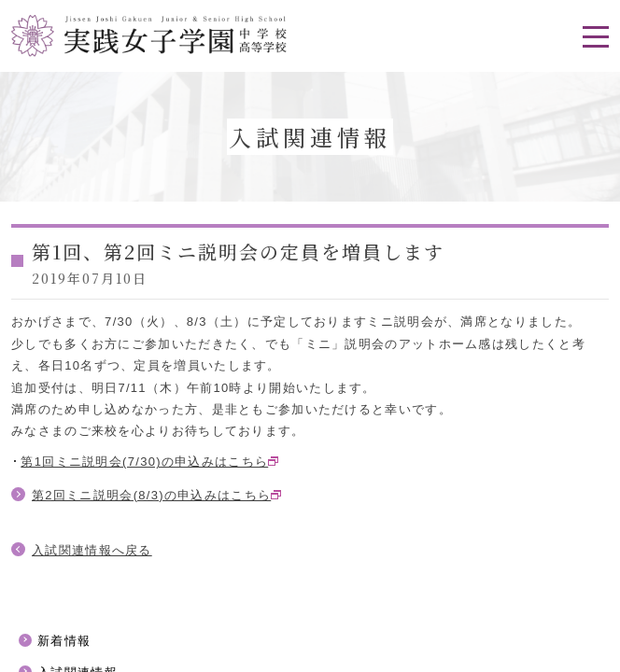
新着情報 (64, 641)
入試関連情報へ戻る (92, 550)
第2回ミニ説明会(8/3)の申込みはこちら (151, 495)
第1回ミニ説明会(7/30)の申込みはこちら (144, 462)
